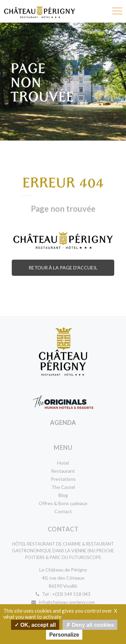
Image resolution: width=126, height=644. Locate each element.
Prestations (63, 479)
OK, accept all (35, 625)
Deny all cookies (90, 625)
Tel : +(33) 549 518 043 (63, 594)
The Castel (63, 487)
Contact (63, 511)
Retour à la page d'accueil (63, 268)
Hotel (63, 463)
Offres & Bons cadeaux (63, 503)
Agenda (63, 422)
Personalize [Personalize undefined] (64, 635)
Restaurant (63, 471)
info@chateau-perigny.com (63, 602)
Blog (63, 495)
